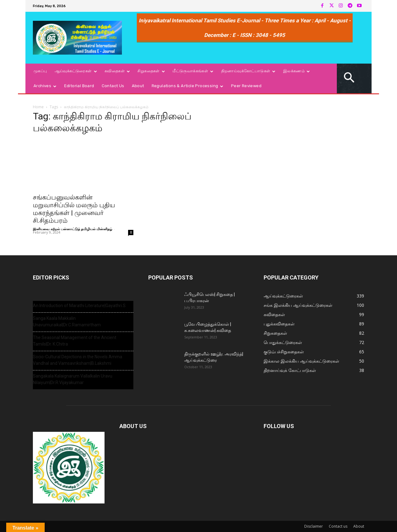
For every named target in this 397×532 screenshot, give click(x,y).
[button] (349, 78)
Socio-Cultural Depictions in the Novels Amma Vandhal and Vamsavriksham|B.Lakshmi (78, 360)
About (359, 526)
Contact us (338, 526)
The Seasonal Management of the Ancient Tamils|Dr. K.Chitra (75, 341)
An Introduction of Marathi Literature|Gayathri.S (79, 306)
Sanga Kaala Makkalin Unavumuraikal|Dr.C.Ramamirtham (67, 322)
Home (38, 107)
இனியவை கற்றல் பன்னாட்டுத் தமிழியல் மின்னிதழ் (73, 229)
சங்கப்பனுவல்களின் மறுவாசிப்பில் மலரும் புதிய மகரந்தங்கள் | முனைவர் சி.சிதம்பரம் (74, 209)
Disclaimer (314, 526)
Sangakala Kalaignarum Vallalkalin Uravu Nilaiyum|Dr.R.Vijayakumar (73, 379)
